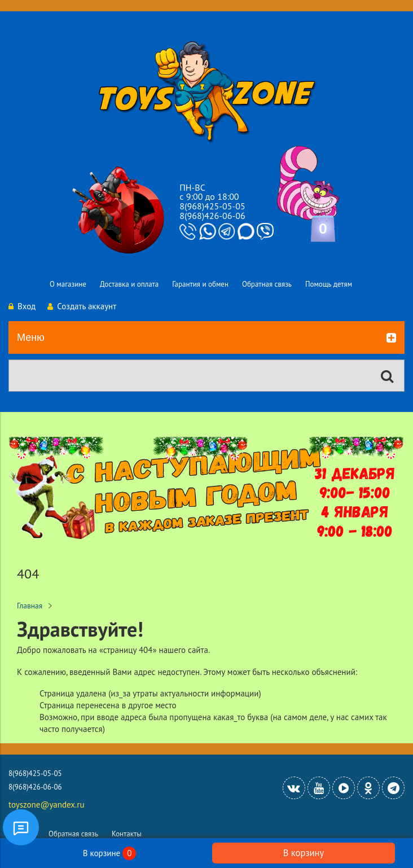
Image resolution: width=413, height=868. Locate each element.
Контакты (127, 834)
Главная (30, 606)
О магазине (68, 284)
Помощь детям (329, 284)
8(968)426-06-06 (212, 216)
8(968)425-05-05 (212, 206)
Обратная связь (267, 284)
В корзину (304, 853)
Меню (206, 338)
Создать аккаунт (82, 306)
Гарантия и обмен (200, 284)
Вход (22, 306)
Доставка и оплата (129, 284)
